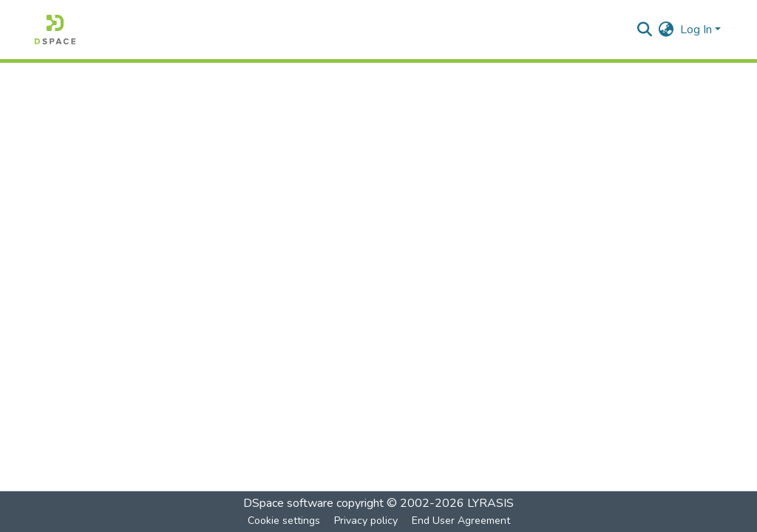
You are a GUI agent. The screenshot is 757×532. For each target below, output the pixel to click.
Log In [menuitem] (696, 30)
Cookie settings (284, 521)
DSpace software (288, 503)
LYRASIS (490, 503)
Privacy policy (366, 521)
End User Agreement (461, 521)
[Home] (55, 30)
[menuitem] (666, 30)
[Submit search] (645, 30)
